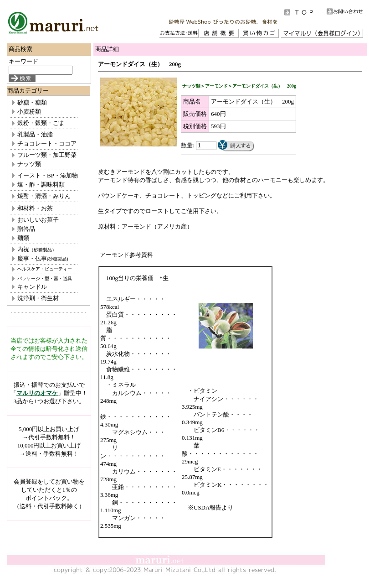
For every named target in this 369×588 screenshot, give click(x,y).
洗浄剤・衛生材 (38, 298)
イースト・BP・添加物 (48, 175)
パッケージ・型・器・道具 (45, 278)
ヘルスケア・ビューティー (45, 269)
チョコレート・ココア (47, 143)
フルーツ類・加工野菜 (47, 155)
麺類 (23, 238)
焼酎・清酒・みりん (44, 196)
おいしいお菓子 (38, 220)
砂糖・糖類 (32, 102)
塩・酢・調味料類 (41, 185)
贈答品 (26, 229)
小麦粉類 (29, 112)
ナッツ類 (29, 164)
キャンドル (32, 287)
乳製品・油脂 (35, 134)
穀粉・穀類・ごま (41, 123)
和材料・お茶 (35, 208)
